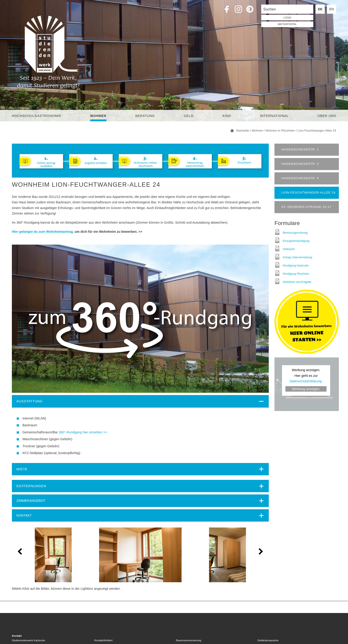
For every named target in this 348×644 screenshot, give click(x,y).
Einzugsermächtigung (296, 241)
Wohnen (98, 116)
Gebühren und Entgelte (297, 282)
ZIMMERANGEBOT (31, 501)
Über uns (327, 116)
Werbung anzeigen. (306, 389)
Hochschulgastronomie (37, 116)
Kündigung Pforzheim (296, 274)
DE (320, 9)
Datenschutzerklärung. (306, 381)
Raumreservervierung (188, 640)
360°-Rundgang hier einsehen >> (83, 432)
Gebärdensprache (268, 640)
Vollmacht (289, 249)
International (274, 116)
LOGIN (287, 18)
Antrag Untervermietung (297, 257)
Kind (227, 116)
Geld (189, 116)
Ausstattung (30, 401)
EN (332, 9)
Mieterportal (287, 24)
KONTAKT (24, 515)
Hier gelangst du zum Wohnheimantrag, (43, 232)
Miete (22, 469)
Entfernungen (31, 486)
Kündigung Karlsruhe (296, 266)
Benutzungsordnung (295, 233)
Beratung (145, 116)
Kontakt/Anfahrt (103, 640)
